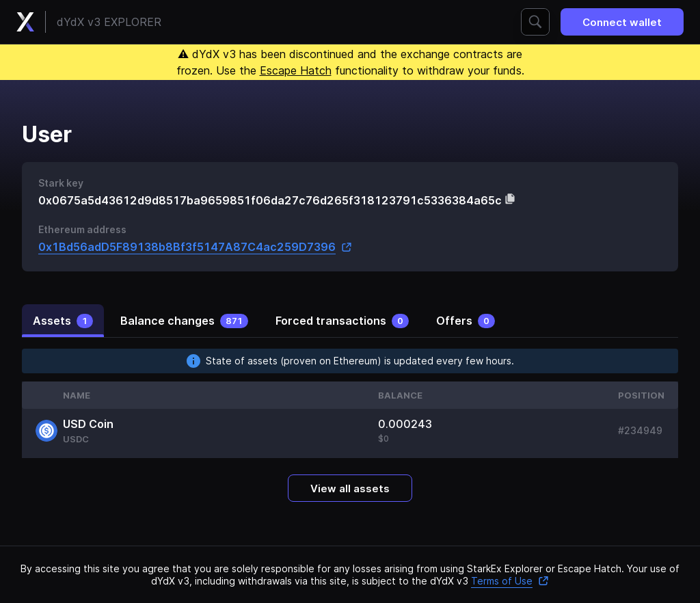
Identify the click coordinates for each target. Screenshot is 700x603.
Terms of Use (510, 581)
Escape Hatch (296, 70)
